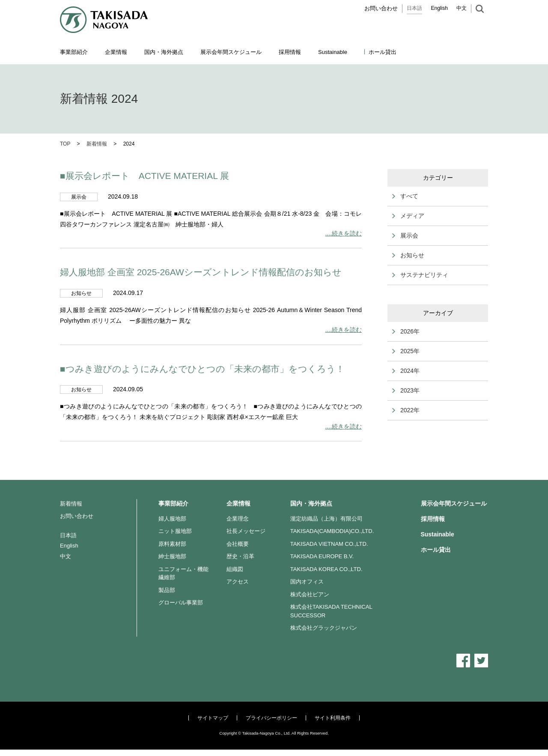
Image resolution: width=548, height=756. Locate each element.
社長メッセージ (246, 531)
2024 (407, 371)
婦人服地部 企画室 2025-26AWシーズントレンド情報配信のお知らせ (201, 272)
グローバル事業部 (181, 603)
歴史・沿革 (240, 556)
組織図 (235, 569)
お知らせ (412, 255)
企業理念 (238, 519)
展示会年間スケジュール (231, 52)
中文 (462, 8)
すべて (409, 196)
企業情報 (238, 503)
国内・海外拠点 (311, 503)
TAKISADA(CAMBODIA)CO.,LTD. (332, 531)
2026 (407, 331)
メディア (412, 216)
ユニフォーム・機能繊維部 (183, 573)
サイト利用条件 (333, 718)
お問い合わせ (381, 8)
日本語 (414, 8)
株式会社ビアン (310, 594)
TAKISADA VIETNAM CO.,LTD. (329, 544)
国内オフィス (307, 582)
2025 (407, 351)
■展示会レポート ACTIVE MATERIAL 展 (144, 176)
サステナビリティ (424, 275)
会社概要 (238, 544)
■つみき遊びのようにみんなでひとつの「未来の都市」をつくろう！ (202, 369)
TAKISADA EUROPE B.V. (322, 556)
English (439, 8)
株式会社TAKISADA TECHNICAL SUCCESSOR (331, 611)
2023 (407, 390)
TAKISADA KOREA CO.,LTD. (326, 569)
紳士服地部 (172, 556)
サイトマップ (213, 718)
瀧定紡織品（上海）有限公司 (326, 519)
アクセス (238, 582)
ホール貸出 (383, 52)
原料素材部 (172, 544)
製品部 (167, 590)
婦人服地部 (172, 519)
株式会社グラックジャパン (324, 628)
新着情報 (71, 504)
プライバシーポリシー (271, 718)
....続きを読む (343, 233)
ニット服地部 (175, 531)
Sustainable (438, 534)
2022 (407, 410)
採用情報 (290, 52)
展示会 (409, 235)
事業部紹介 (173, 503)
